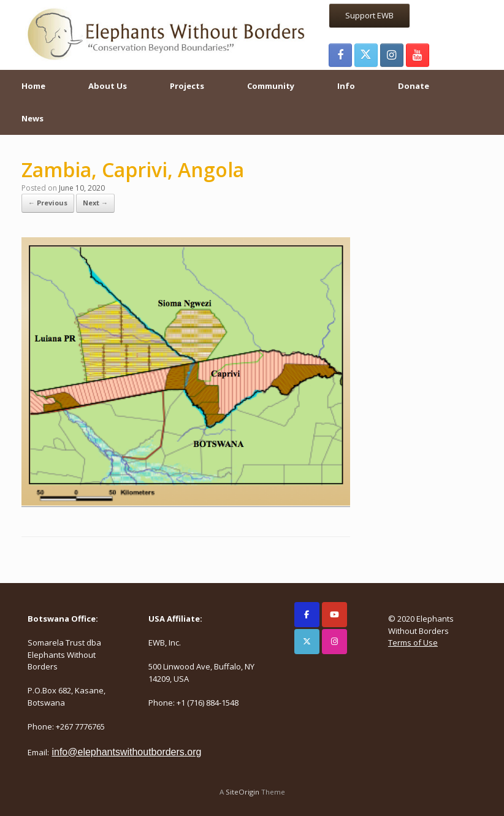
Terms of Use (413, 643)
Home (33, 86)
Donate (414, 86)
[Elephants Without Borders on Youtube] (334, 615)
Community (271, 86)
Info (346, 86)
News (32, 118)
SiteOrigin (242, 792)
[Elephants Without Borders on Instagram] (334, 642)
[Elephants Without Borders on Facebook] (307, 615)
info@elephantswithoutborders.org (126, 752)
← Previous (48, 203)
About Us (108, 86)
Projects (187, 86)
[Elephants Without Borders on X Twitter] (307, 642)
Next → (95, 203)
